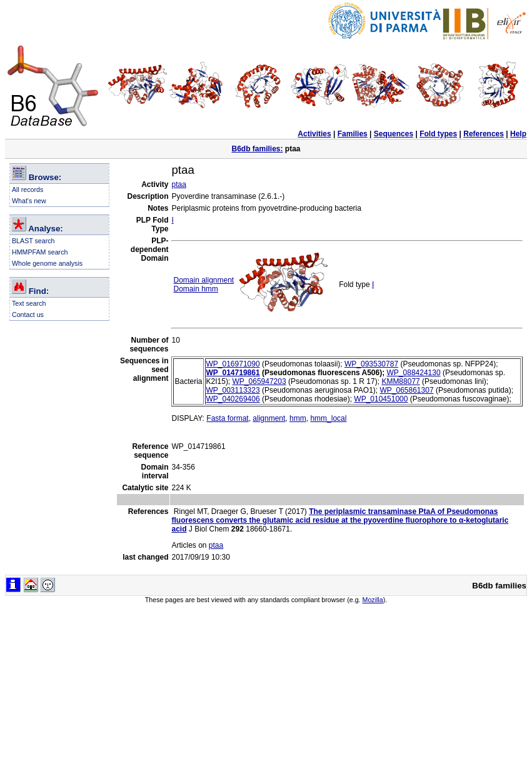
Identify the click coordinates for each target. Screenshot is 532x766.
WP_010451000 (381, 399)
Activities (314, 134)
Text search (29, 303)
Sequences (394, 134)
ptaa (178, 184)
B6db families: (257, 149)
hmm (298, 418)
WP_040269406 (233, 399)
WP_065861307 (406, 390)
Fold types (438, 134)
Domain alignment (203, 280)
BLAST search (33, 241)
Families (353, 134)
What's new (29, 201)
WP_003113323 (233, 390)
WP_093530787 (371, 364)
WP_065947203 (259, 381)
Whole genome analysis (47, 263)
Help (518, 134)
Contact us (28, 315)
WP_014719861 (233, 373)
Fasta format (227, 418)
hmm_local (328, 418)
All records (28, 189)
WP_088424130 (414, 373)
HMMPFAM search (40, 252)
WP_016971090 (233, 364)
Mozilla (373, 600)
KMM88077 (400, 381)
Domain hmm (195, 289)
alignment (269, 418)
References (484, 134)
